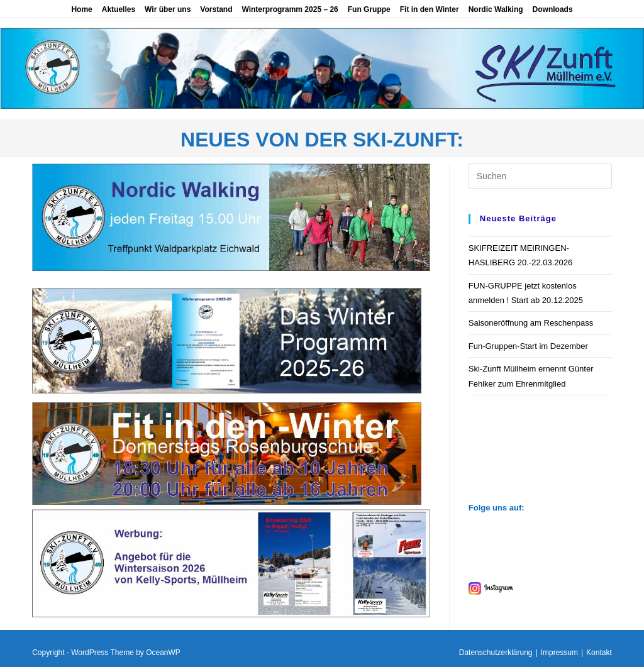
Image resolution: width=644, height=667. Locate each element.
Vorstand (216, 9)
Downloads (553, 9)
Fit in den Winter (430, 9)
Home (81, 9)
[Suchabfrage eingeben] (540, 176)
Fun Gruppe (369, 9)
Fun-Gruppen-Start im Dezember (528, 346)
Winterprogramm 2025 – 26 (290, 9)
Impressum (559, 653)
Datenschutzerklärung (496, 653)
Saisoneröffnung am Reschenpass (531, 323)
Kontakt (599, 653)
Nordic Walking (496, 9)
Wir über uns (168, 9)
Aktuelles (119, 9)
